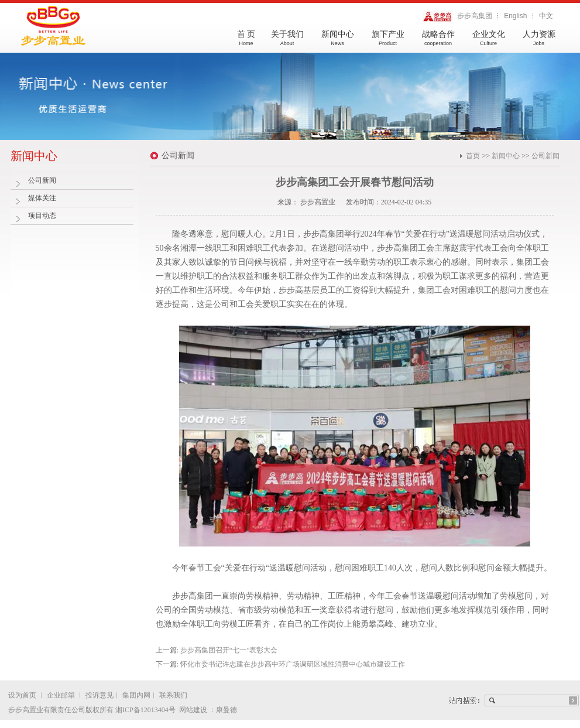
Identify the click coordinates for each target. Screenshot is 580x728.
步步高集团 (457, 16)
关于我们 (287, 43)
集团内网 (136, 695)
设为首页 (23, 695)
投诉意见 (99, 695)
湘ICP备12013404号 (145, 710)
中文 (546, 16)
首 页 (246, 43)
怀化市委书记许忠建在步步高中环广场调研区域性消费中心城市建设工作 (293, 664)
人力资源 (539, 43)
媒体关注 (42, 198)
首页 (473, 156)
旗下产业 (388, 43)
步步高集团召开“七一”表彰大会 (229, 650)
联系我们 (173, 695)
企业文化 (489, 43)
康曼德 (226, 710)
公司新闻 (42, 180)
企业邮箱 (61, 695)
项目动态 (42, 216)
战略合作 (438, 43)
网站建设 (194, 710)
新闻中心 (338, 43)
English (515, 16)
